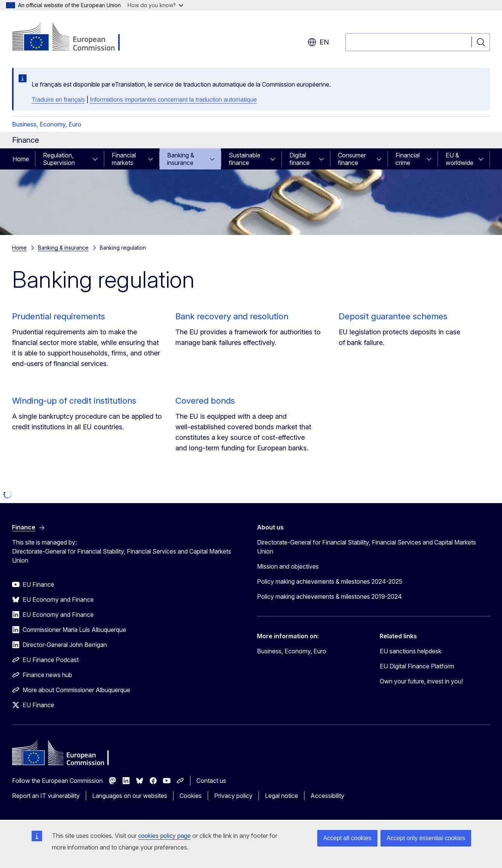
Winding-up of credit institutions (74, 401)
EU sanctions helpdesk (411, 651)
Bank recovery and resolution (232, 316)
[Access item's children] (97, 159)
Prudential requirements (59, 316)
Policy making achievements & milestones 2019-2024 (329, 596)
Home (21, 159)
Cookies (191, 796)
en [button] (318, 42)
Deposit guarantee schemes (393, 316)
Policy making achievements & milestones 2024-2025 (330, 581)
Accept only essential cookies (426, 838)
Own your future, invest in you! (421, 681)
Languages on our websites (130, 796)
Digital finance (300, 159)
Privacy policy (233, 796)
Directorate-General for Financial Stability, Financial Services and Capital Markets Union (367, 547)
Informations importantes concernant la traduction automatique (173, 100)
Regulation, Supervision (59, 159)
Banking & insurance (181, 159)
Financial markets (124, 159)
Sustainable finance (245, 159)
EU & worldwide (459, 159)
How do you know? (155, 5)
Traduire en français (58, 100)
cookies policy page (164, 836)
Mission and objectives (288, 566)
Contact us (211, 781)
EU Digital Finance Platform (417, 666)
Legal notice (281, 796)
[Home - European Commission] (73, 38)
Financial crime (408, 159)
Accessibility (327, 796)
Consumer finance (352, 159)
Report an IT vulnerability (46, 796)
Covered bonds (205, 401)
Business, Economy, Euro (47, 124)
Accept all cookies (347, 838)
